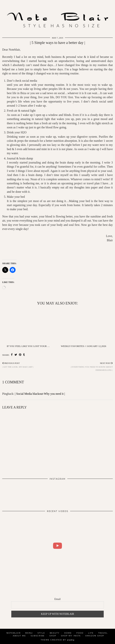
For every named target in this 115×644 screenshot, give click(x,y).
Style (41, 633)
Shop (53, 636)
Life (91, 633)
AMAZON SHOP (95, 636)
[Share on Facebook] (12, 355)
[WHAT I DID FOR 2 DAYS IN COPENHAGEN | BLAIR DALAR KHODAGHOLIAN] (57, 546)
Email (57, 599)
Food (80, 633)
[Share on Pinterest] (20, 355)
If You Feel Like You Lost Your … (28, 346)
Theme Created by (58, 640)
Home (68, 633)
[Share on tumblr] (24, 355)
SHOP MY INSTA (71, 636)
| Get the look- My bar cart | (18, 365)
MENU (29, 633)
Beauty (55, 633)
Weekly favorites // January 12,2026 (83, 346)
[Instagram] (13, 493)
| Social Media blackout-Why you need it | (40, 394)
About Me (19, 636)
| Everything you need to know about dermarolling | (85, 367)
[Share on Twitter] (16, 355)
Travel (103, 633)
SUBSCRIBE (38, 636)
